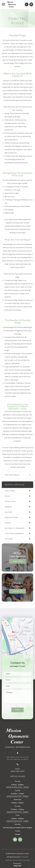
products (8, 523)
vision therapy (10, 491)
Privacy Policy (18, 860)
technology (9, 539)
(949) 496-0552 (17, 771)
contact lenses (10, 501)
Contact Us (18, 591)
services (7, 496)
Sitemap (27, 860)
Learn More (18, 561)
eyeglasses (8, 507)
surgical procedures (11, 517)
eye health (8, 512)
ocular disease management (14, 533)
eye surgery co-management (15, 528)
